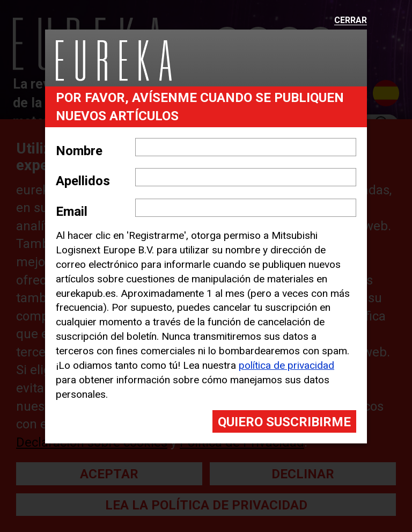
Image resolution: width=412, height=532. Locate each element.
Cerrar (351, 21)
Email (72, 212)
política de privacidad (286, 365)
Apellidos (83, 181)
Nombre (79, 151)
